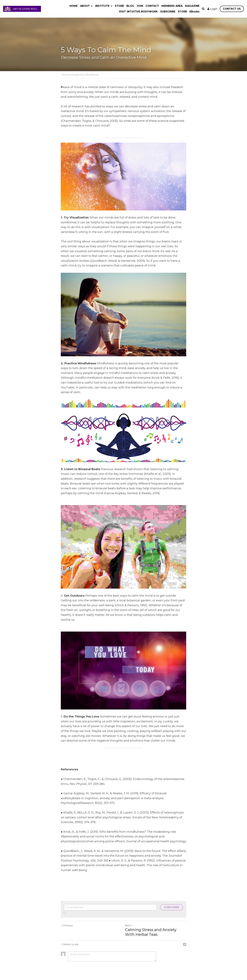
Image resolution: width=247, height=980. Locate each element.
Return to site (70, 944)
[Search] (203, 9)
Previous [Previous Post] (67, 926)
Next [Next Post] (129, 926)
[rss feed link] (185, 944)
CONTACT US (232, 9)
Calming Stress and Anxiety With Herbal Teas (151, 932)
